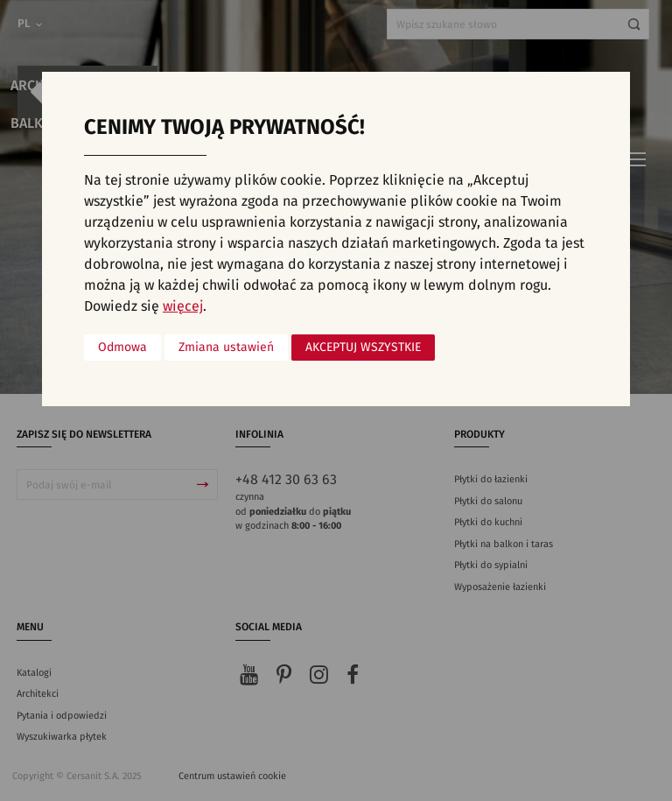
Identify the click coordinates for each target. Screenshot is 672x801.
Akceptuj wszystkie (363, 348)
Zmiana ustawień (226, 348)
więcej (183, 306)
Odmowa (122, 348)
